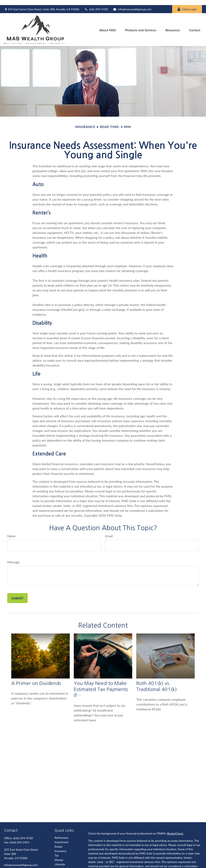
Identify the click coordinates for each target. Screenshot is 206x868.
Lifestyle (60, 859)
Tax (57, 850)
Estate (58, 841)
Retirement (61, 833)
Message (14, 557)
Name (11, 531)
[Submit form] (17, 593)
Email (109, 531)
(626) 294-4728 (23, 833)
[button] (108, 25)
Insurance (61, 846)
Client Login (187, 4)
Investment (62, 837)
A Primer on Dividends (36, 678)
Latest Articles (63, 864)
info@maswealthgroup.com (132, 4)
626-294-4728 (96, 4)
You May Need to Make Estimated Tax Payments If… (101, 684)
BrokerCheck (175, 828)
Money (59, 855)
